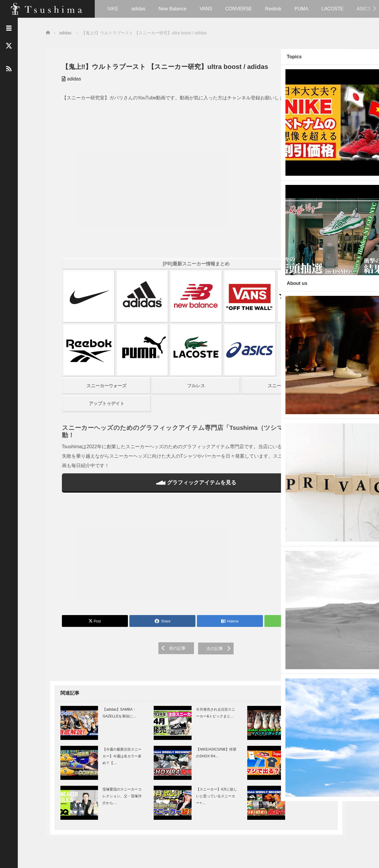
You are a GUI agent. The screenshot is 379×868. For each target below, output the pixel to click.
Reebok (273, 9)
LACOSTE (333, 9)
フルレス (160, 378)
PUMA (301, 9)
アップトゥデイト (92, 395)
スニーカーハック (228, 378)
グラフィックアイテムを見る (160, 475)
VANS (206, 9)
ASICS (364, 9)
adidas (138, 9)
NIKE (113, 9)
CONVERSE (239, 9)
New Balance (172, 9)
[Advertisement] (160, 548)
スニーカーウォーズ (92, 378)
